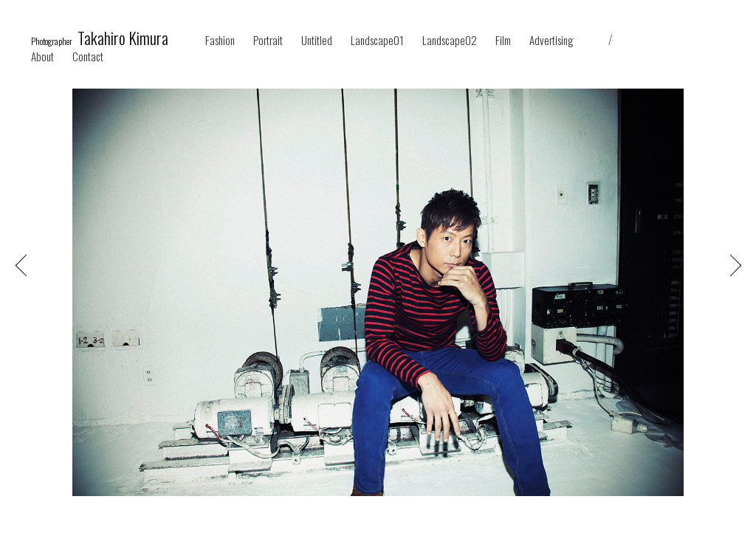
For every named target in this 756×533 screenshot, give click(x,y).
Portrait (268, 40)
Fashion (220, 40)
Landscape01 (377, 40)
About (42, 56)
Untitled (317, 40)
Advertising (551, 40)
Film (503, 40)
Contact (88, 56)
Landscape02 (450, 40)
